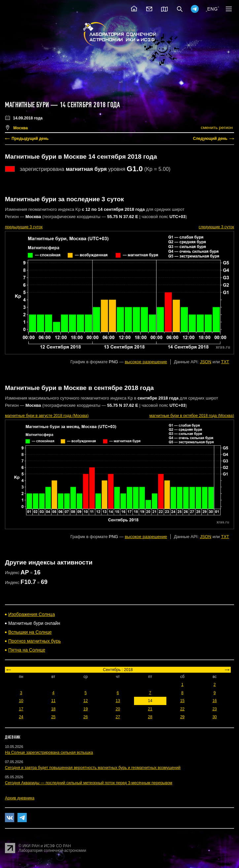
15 (182, 701)
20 (118, 709)
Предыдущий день (30, 139)
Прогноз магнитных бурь (34, 641)
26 (86, 717)
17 (21, 709)
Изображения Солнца (32, 614)
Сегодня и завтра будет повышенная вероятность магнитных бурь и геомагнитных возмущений (93, 768)
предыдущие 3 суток (24, 227)
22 (182, 709)
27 (118, 717)
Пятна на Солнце (27, 650)
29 (182, 717)
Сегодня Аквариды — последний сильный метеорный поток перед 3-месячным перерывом (89, 783)
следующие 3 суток (216, 227)
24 (21, 717)
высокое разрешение (146, 362)
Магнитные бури (28, 105)
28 (150, 717)
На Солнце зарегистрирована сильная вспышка (49, 753)
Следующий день (210, 139)
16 (214, 701)
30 (214, 717)
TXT (225, 362)
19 (86, 709)
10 (21, 701)
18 (53, 709)
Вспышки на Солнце (30, 632)
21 (150, 709)
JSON (205, 362)
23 (214, 709)
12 (86, 701)
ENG (213, 9)
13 (118, 701)
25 (53, 717)
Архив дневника (20, 798)
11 (53, 701)
